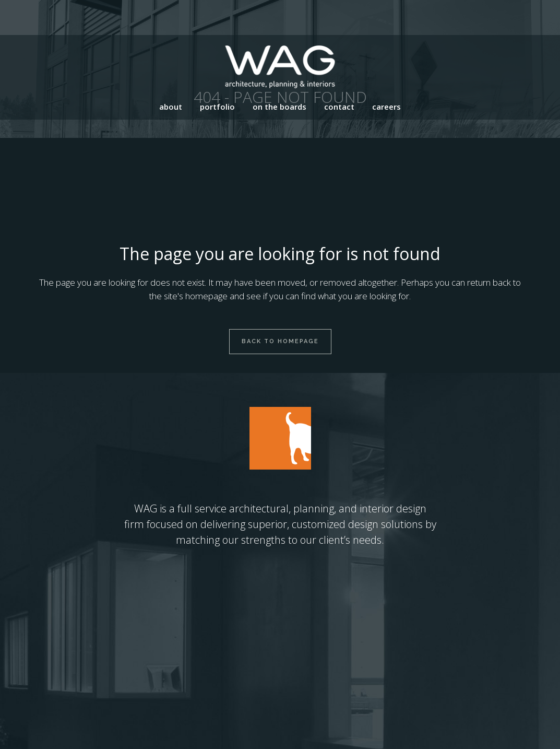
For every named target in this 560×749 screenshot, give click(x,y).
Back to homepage (280, 341)
